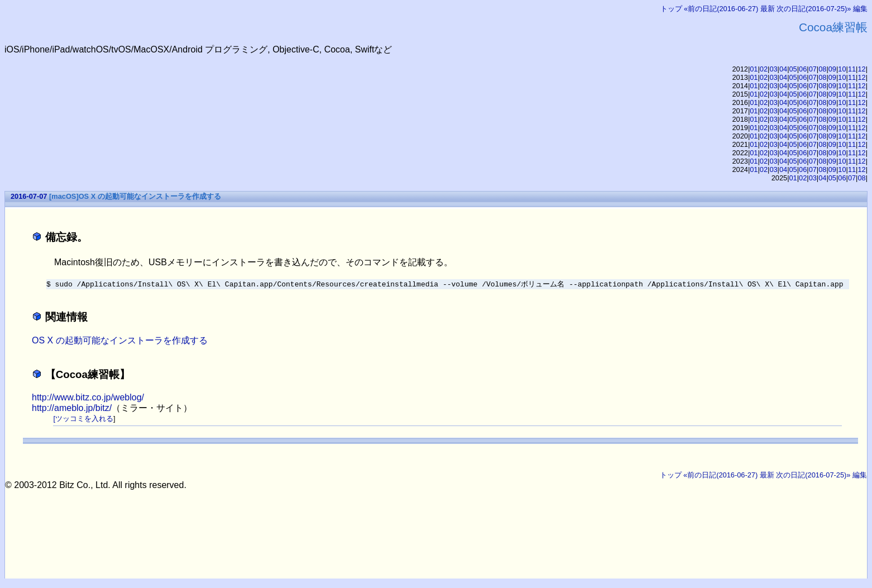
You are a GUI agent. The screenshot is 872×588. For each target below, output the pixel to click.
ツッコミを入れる (84, 419)
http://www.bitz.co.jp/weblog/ (88, 398)
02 (764, 69)
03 (773, 69)
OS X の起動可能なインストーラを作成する (120, 341)
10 (842, 69)
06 (803, 69)
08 (822, 69)
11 (852, 69)
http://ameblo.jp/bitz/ (72, 408)
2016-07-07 (29, 196)
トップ (671, 9)
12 (861, 69)
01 (754, 69)
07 (813, 69)
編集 (860, 9)
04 (783, 69)
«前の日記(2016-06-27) (721, 9)
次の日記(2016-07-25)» (814, 9)
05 (793, 69)
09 (832, 69)
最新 (768, 9)
